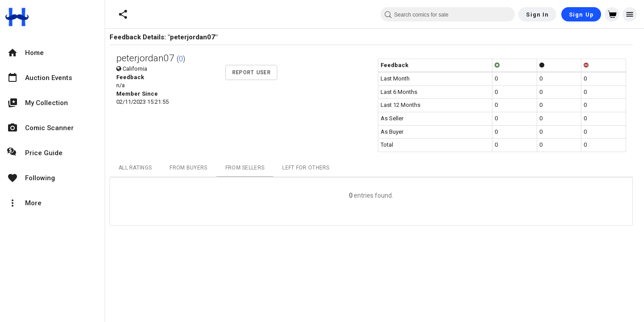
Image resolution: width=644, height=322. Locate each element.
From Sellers (248, 168)
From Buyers (192, 168)
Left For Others (309, 168)
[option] (52, 53)
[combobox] (448, 14)
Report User (254, 72)
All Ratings (139, 168)
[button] (123, 14)
